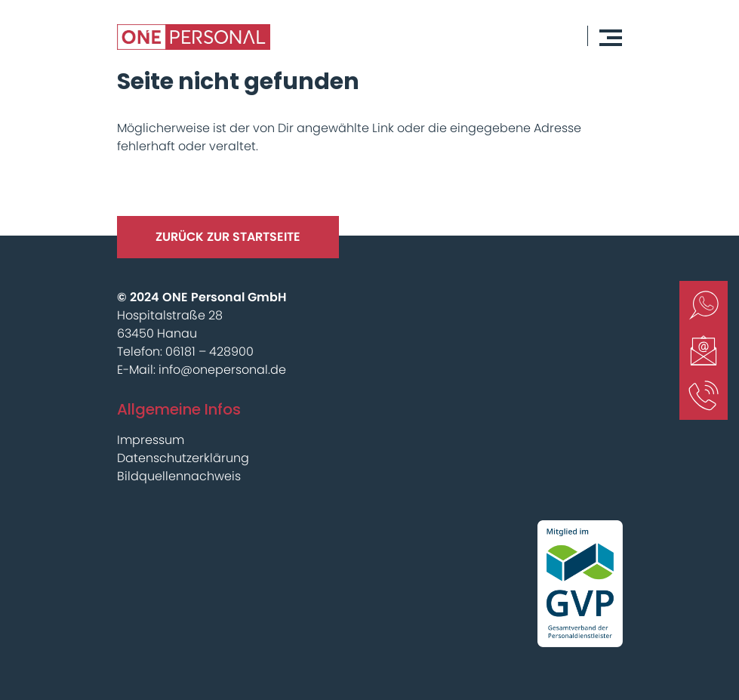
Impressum (151, 440)
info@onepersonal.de (222, 370)
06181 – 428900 (209, 352)
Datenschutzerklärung (183, 458)
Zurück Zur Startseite (228, 237)
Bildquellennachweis (179, 476)
